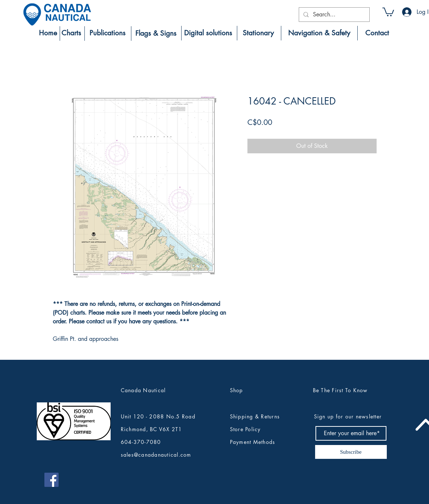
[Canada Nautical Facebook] (51, 480)
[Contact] (377, 33)
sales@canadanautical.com (156, 455)
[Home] (48, 33)
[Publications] (108, 33)
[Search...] (333, 15)
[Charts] (71, 33)
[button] (388, 11)
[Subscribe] (351, 452)
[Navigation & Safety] (319, 33)
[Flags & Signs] (156, 34)
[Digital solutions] (208, 33)
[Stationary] (258, 33)
